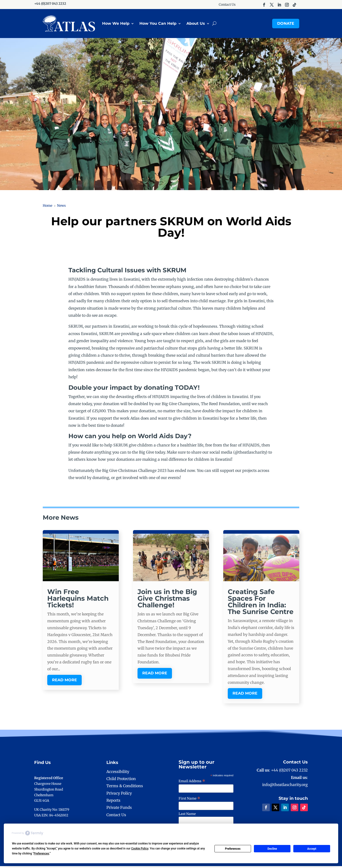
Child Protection (121, 781)
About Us (196, 24)
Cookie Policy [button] (140, 849)
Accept (312, 849)
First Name (190, 800)
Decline (272, 849)
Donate (286, 24)
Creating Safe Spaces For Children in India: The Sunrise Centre (261, 604)
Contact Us (227, 5)
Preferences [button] (41, 854)
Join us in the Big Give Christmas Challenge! (167, 600)
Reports (113, 802)
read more (64, 682)
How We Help (116, 24)
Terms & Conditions (125, 788)
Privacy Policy (119, 795)
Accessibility (118, 773)
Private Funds (119, 810)
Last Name (187, 816)
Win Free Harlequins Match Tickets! (78, 600)
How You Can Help (158, 24)
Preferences (233, 849)
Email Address (192, 783)
